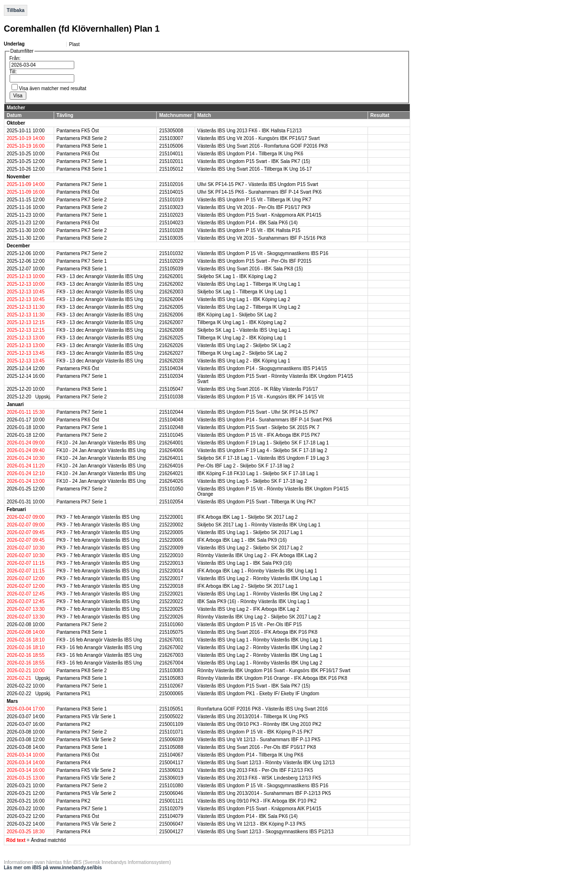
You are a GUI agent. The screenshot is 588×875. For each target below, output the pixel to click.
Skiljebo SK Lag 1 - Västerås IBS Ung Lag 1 (244, 330)
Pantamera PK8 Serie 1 (82, 146)
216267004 (171, 663)
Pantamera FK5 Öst (78, 131)
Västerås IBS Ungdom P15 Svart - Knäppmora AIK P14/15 (259, 215)
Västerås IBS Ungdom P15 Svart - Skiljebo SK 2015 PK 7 (259, 427)
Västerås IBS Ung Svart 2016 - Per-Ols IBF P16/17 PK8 (257, 747)
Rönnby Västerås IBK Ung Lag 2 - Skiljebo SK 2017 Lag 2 (259, 617)
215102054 (171, 502)
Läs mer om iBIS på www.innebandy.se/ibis (53, 868)
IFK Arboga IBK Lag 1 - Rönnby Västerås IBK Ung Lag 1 (257, 571)
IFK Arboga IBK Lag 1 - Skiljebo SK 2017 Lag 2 (248, 517)
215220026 (171, 617)
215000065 (171, 694)
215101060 (171, 624)
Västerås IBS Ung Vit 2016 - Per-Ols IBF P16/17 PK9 (254, 207)
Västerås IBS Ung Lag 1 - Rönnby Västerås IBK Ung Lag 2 (260, 594)
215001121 (171, 801)
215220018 (171, 586)
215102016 (171, 184)
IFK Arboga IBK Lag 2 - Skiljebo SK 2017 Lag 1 (248, 586)
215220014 (171, 571)
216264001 (171, 443)
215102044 (171, 412)
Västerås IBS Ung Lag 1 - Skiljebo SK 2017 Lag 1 (250, 532)
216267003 (171, 655)
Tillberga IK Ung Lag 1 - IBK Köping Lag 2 (242, 322)
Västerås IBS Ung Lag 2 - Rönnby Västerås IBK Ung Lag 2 (260, 647)
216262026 (171, 345)
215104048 (171, 420)
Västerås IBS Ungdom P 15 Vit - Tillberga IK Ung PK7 (254, 200)
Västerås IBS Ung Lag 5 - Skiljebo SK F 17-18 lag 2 (252, 481)
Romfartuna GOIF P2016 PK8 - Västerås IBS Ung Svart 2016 (263, 709)
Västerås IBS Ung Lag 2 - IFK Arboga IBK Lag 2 (248, 609)
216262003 (171, 292)
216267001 (171, 640)
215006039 (171, 740)
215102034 (171, 376)
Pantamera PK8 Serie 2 (82, 138)
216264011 (171, 458)
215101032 (171, 253)
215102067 (171, 686)
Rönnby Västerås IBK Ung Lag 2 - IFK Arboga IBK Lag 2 (257, 555)
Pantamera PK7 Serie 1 (82, 161)
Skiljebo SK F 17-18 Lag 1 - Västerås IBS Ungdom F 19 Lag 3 (263, 458)
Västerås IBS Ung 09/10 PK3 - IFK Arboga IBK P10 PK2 (257, 801)
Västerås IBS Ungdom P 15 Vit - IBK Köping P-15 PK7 (255, 732)
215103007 (171, 138)
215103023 (171, 207)
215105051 (171, 709)
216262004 (171, 299)
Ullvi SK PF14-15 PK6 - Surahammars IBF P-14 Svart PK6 (260, 192)
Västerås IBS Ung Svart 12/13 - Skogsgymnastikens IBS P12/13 (266, 832)
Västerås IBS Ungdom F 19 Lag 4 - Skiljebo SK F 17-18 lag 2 (262, 450)
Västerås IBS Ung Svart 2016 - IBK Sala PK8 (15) (250, 269)
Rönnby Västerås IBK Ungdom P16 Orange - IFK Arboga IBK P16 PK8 (272, 678)
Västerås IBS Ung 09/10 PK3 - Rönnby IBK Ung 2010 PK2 (259, 724)
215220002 (171, 525)
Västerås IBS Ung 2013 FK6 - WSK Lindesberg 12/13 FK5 (259, 778)
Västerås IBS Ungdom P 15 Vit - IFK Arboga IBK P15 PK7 (259, 435)
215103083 (171, 671)
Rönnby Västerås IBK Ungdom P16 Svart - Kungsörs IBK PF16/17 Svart (274, 671)
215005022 (171, 717)
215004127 (171, 832)
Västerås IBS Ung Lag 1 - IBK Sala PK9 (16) (245, 563)
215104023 (171, 223)
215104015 (171, 192)
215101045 (171, 435)
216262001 (171, 276)
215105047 (171, 389)
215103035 (171, 238)
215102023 (171, 215)
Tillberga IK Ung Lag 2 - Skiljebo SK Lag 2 (242, 353)
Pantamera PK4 (74, 763)
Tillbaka (16, 10)
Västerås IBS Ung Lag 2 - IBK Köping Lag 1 (244, 361)
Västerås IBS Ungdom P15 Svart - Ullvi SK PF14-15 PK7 (258, 412)
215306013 (171, 770)
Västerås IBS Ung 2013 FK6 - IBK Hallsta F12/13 (250, 131)
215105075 (171, 632)
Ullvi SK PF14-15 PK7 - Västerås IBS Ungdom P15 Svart (258, 184)
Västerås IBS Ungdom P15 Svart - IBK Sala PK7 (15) (254, 161)
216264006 (171, 450)
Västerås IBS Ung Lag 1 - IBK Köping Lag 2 (244, 299)
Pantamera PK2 (74, 724)
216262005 (171, 307)
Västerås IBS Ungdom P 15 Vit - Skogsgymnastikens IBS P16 (263, 253)
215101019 (171, 200)
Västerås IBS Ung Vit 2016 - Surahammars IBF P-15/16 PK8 (262, 238)
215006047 (171, 824)
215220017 (171, 578)
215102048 (171, 427)
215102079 (171, 809)
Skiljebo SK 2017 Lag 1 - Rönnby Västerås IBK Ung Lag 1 (259, 525)
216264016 (171, 466)
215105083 (171, 678)
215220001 (171, 517)
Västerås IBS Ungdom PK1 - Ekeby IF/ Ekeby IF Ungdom (259, 694)
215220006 (171, 540)
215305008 (171, 131)
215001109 (171, 724)
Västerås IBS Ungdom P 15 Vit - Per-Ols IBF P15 (250, 624)
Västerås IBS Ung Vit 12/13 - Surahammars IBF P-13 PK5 (259, 740)
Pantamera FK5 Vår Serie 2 (86, 770)
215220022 (171, 601)
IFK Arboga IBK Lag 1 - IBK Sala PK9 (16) (242, 540)
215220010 (171, 555)
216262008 (171, 330)
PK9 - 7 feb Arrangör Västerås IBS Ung (98, 517)
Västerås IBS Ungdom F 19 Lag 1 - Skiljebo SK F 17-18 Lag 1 (263, 443)
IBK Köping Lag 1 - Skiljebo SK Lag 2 (237, 315)
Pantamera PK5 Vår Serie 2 (86, 740)
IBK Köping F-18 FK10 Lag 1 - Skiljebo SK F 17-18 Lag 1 (258, 473)
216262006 (171, 315)
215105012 (171, 169)
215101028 (171, 230)
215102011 (171, 161)
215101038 (171, 397)
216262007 (171, 322)
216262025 (171, 338)
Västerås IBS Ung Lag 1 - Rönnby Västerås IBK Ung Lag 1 (260, 640)
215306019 (171, 778)
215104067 (171, 755)
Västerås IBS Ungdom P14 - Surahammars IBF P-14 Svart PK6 (265, 420)
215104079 (171, 816)
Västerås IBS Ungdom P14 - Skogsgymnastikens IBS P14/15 (262, 368)
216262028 (171, 361)
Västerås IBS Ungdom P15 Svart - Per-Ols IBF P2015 (254, 261)
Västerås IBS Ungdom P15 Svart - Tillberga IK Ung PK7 (257, 502)
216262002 (171, 284)
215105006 (171, 146)
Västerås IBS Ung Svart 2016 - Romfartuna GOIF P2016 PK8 (263, 146)
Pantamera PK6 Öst (78, 154)
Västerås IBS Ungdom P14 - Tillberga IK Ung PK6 (250, 154)
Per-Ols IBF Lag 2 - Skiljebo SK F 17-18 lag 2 (246, 466)
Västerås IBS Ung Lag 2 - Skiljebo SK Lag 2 (244, 345)
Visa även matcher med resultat (53, 88)
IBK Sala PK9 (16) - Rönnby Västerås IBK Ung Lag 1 (254, 601)
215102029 (171, 261)
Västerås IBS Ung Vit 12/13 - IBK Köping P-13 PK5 (252, 824)
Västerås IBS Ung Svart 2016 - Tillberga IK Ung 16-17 (255, 169)
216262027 (171, 353)
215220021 (171, 594)
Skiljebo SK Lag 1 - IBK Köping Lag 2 (237, 276)
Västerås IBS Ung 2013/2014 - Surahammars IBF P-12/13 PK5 (264, 793)
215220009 (171, 548)
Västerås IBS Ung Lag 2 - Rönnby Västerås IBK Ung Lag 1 (260, 578)
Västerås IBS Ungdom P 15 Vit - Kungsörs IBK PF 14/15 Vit (261, 397)
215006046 (171, 793)
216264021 (171, 473)
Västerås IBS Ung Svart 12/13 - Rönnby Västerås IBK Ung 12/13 (266, 763)
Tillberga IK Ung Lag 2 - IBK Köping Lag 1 (242, 338)
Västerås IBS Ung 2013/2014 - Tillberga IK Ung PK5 (253, 717)
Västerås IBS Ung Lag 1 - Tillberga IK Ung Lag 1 (249, 284)
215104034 (171, 368)
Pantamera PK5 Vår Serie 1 (86, 717)
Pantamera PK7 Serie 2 (82, 200)
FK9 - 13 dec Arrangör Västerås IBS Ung (100, 276)
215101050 (171, 489)
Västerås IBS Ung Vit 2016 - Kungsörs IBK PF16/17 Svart (259, 138)
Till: (13, 72)
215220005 (171, 532)
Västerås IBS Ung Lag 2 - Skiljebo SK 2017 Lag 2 (250, 548)
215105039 (171, 269)
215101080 (171, 786)
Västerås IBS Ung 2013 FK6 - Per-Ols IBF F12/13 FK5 (255, 770)
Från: (15, 58)
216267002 (171, 647)
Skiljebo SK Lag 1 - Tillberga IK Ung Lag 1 (242, 292)
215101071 (171, 732)
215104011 (171, 154)
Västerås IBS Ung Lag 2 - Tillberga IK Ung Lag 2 (249, 307)
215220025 (171, 609)
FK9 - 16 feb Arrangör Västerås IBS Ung (99, 640)
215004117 (171, 763)
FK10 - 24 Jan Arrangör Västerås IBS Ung (101, 443)
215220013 (171, 563)
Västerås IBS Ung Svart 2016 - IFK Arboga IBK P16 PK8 (258, 632)
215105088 (171, 747)
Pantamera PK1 (74, 694)
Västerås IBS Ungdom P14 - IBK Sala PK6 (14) (248, 223)
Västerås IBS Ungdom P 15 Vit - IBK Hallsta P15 (249, 230)
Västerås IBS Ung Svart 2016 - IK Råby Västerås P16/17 (258, 389)
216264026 (171, 481)
